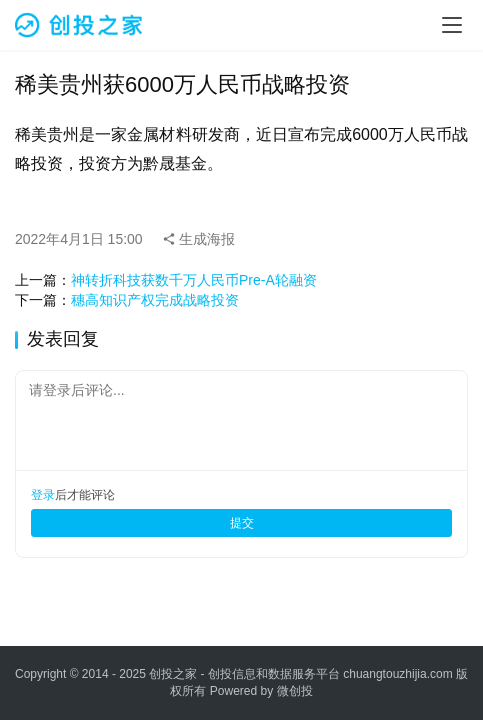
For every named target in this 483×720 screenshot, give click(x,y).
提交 (242, 523)
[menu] (452, 25)
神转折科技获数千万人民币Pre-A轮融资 (194, 280)
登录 (43, 495)
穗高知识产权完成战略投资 (155, 300)
